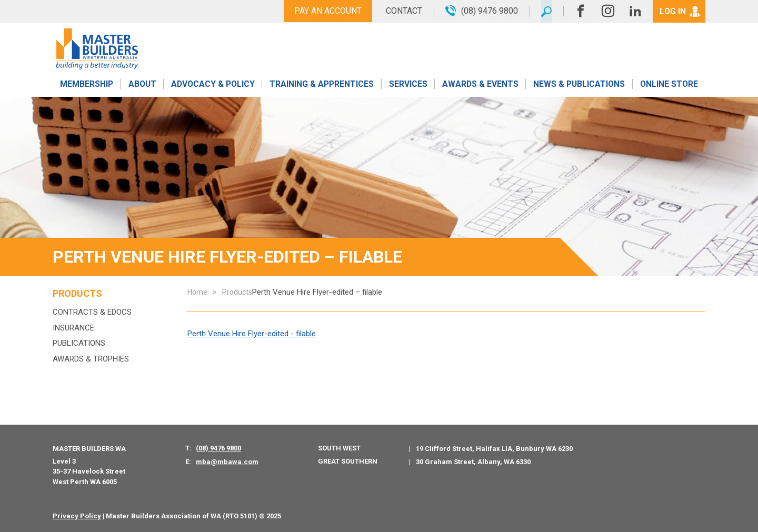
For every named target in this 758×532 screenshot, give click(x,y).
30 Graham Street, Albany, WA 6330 (473, 462)
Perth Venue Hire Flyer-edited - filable (252, 334)
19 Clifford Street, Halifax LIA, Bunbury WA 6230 (494, 449)
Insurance (73, 328)
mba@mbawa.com (227, 462)
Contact (401, 11)
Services (408, 86)
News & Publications (579, 86)
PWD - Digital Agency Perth (330, 516)
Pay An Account (325, 11)
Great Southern (348, 461)
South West (339, 448)
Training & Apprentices (323, 86)
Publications (79, 343)
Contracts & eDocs (92, 312)
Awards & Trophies (91, 359)
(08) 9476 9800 (218, 448)
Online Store (669, 86)
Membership (86, 86)
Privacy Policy (77, 516)
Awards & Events (480, 86)
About (142, 86)
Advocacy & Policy (213, 86)
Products (77, 294)
